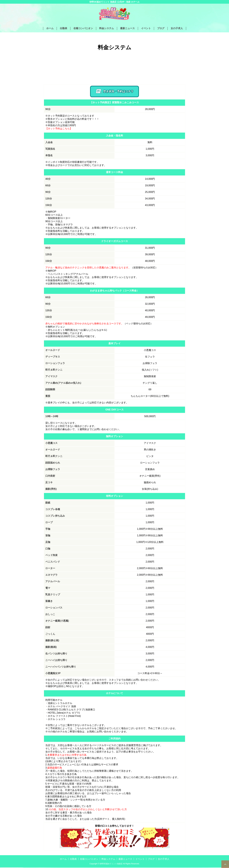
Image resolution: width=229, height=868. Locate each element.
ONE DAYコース (114, 410)
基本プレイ (114, 344)
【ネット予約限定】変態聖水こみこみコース (114, 103)
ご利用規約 (114, 739)
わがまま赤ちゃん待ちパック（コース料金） (114, 291)
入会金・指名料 (114, 136)
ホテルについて (114, 694)
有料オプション (114, 497)
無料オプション (114, 437)
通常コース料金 (114, 173)
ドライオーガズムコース (114, 242)
